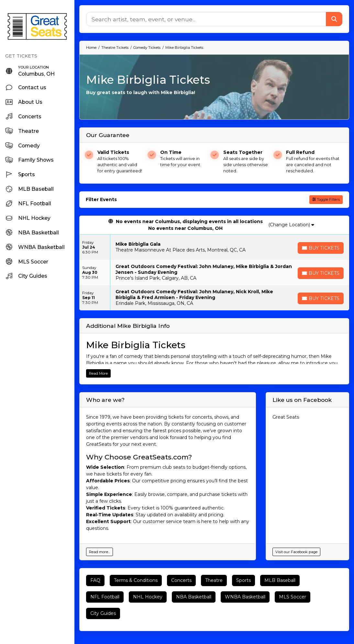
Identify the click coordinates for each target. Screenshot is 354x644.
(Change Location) (291, 225)
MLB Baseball (280, 580)
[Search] (206, 19)
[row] (214, 247)
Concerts (181, 580)
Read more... (100, 552)
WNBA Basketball (245, 597)
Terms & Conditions (136, 580)
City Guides (103, 613)
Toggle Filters (326, 199)
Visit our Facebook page (296, 552)
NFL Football (105, 597)
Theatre (214, 580)
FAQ (95, 580)
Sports (243, 580)
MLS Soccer (293, 597)
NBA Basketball (194, 597)
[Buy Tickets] (321, 248)
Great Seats (286, 417)
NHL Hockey (148, 597)
